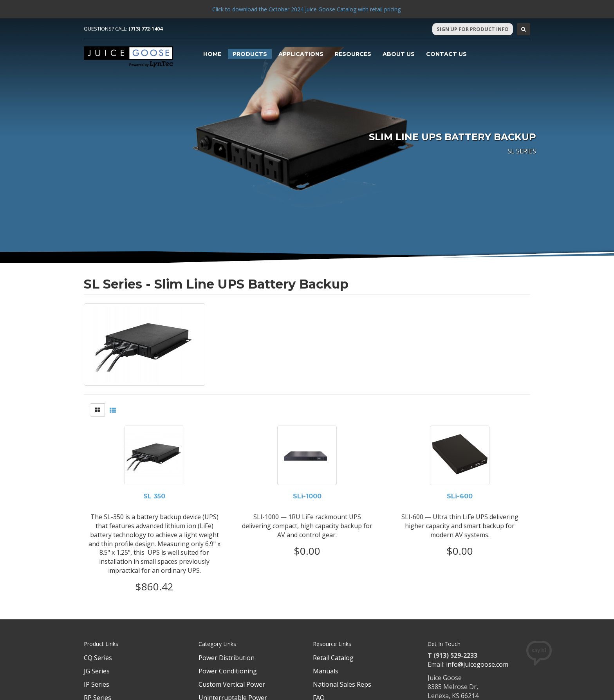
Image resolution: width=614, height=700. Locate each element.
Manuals (326, 671)
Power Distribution (227, 658)
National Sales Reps (342, 684)
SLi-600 (460, 496)
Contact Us (446, 54)
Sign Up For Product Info (473, 29)
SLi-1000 (307, 496)
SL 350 (154, 496)
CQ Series (98, 658)
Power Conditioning (228, 671)
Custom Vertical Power (232, 684)
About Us (399, 54)
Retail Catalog (333, 658)
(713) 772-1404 (145, 29)
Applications (301, 54)
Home (212, 54)
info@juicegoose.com (477, 664)
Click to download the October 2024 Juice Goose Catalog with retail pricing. (307, 9)
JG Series (97, 671)
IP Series (97, 684)
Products (250, 54)
